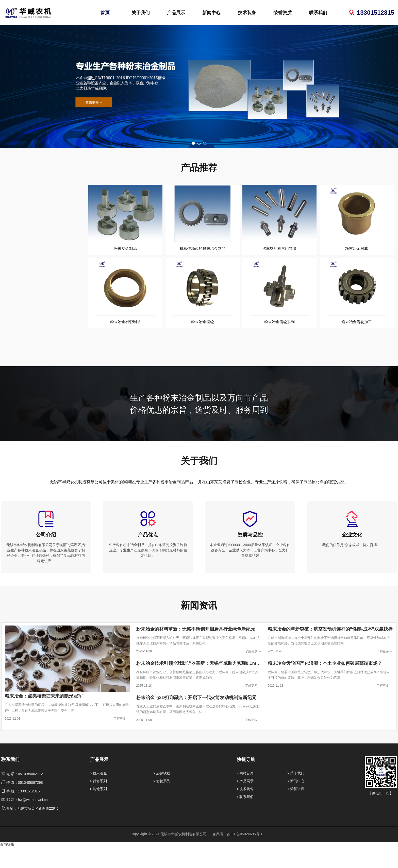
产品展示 (176, 13)
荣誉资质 (283, 13)
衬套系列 (100, 802)
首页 (105, 13)
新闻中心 (211, 13)
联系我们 (318, 13)
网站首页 (246, 794)
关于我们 (141, 13)
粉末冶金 (100, 794)
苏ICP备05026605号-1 (245, 855)
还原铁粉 (163, 794)
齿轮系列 (163, 802)
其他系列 (100, 810)
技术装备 (247, 13)
